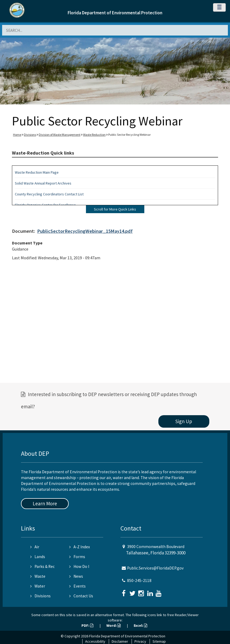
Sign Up (184, 421)
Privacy (140, 641)
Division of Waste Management (60, 135)
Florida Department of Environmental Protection (115, 13)
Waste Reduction (94, 135)
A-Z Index (80, 547)
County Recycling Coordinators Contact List (49, 194)
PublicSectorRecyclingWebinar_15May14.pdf (85, 231)
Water (38, 586)
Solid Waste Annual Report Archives (43, 183)
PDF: (87, 625)
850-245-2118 (139, 581)
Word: (114, 625)
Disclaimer (120, 641)
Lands (38, 557)
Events (77, 586)
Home (17, 135)
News (76, 576)
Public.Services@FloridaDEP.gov (155, 568)
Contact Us (81, 596)
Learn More (45, 503)
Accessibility (95, 641)
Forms (77, 557)
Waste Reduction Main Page (37, 172)
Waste (38, 576)
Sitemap (159, 641)
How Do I (79, 566)
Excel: (140, 625)
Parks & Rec (42, 566)
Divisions (30, 135)
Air (35, 547)
